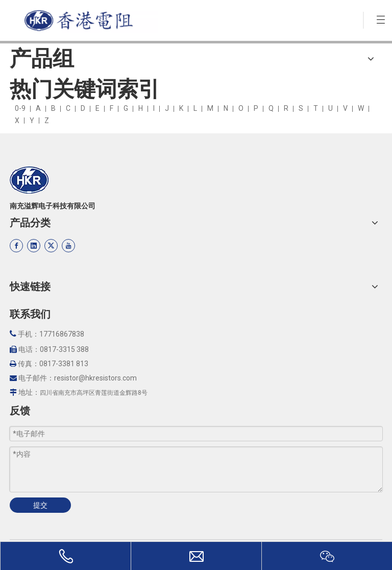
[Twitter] (51, 246)
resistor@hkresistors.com (95, 378)
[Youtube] (68, 246)
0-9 (20, 108)
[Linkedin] (34, 246)
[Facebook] (16, 246)
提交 (40, 505)
